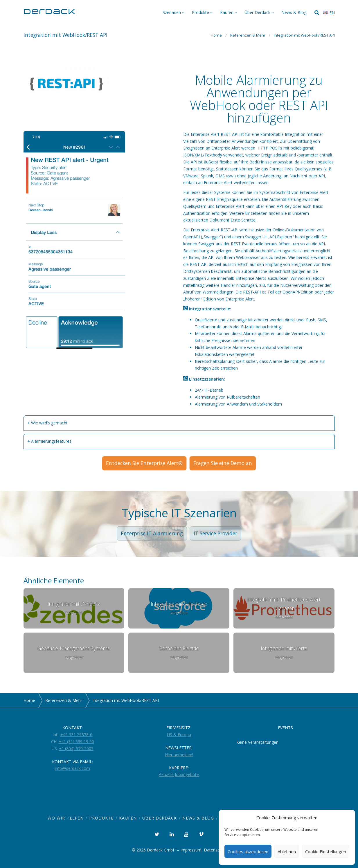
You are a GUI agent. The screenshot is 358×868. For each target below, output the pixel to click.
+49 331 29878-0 (76, 735)
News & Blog (294, 12)
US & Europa (179, 735)
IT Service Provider (215, 533)
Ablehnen (287, 851)
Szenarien (172, 12)
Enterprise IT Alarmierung (152, 533)
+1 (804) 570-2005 (76, 749)
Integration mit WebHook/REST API (304, 35)
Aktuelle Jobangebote (179, 774)
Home (216, 35)
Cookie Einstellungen (326, 851)
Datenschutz (216, 850)
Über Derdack (257, 12)
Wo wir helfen (66, 818)
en (329, 13)
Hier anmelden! (179, 755)
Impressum (191, 850)
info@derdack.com (72, 768)
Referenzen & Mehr (248, 35)
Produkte (200, 12)
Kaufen (227, 12)
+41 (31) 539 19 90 (76, 742)
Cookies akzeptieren (248, 851)
